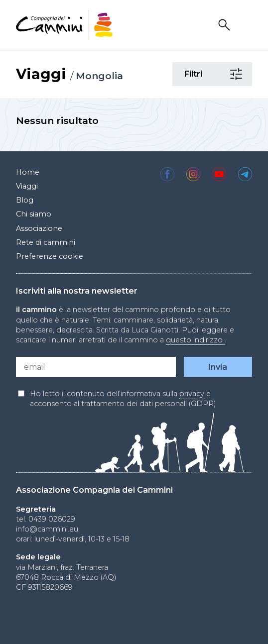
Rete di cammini (46, 242)
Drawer (246, 25)
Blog (25, 200)
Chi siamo (34, 214)
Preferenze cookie (50, 256)
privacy (193, 394)
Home (28, 172)
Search (226, 25)
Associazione (39, 228)
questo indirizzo (195, 340)
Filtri (237, 74)
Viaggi (41, 74)
